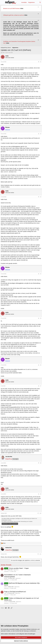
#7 (41, 386)
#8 (41, 463)
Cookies (17, 629)
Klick (22, 8)
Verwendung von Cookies (27, 521)
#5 (41, 318)
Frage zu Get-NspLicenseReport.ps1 (15, 592)
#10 (40, 513)
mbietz (5, 587)
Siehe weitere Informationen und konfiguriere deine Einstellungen (18, 634)
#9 (41, 494)
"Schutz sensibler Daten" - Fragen (19, 568)
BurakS (6, 578)
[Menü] (2, 2)
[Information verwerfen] (38, 7)
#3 (41, 197)
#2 (41, 134)
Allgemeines (16, 570)
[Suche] (40, 2)
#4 (41, 274)
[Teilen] (39, 62)
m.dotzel (6, 602)
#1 (41, 62)
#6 (41, 365)
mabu (3, 53)
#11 (40, 554)
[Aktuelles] (37, 2)
